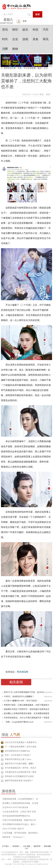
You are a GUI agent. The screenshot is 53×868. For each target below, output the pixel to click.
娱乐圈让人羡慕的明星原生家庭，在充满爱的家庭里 (27, 713)
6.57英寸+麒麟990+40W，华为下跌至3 (20, 701)
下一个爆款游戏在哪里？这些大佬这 (21, 747)
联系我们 (16, 846)
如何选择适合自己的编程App (17, 751)
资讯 (5, 30)
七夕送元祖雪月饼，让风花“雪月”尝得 (19, 812)
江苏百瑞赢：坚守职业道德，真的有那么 (20, 833)
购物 (15, 49)
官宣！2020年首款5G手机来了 (18, 755)
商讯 (46, 39)
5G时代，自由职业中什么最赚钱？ (19, 696)
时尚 (5, 39)
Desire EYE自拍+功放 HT (13, 829)
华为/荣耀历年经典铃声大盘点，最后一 (20, 824)
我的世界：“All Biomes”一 (14, 837)
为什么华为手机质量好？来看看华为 (21, 742)
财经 (15, 30)
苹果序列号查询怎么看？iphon (18, 759)
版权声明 (37, 846)
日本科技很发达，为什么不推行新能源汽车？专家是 (27, 718)
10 (2, 781)
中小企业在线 (30, 68)
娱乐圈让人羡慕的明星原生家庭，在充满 (20, 803)
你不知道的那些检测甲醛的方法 (16, 816)
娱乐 (25, 30)
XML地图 (26, 846)
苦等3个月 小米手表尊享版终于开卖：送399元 (24, 692)
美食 (35, 39)
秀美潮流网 (22, 672)
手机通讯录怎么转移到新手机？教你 (21, 772)
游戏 (25, 39)
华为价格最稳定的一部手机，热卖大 (21, 768)
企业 (15, 39)
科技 (35, 30)
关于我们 (6, 846)
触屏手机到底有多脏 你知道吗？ (19, 781)
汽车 (46, 30)
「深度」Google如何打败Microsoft (19, 722)
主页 (20, 68)
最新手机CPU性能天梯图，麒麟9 (19, 764)
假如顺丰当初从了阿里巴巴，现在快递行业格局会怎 (27, 709)
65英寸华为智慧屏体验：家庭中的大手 (19, 820)
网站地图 (47, 846)
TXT (26, 848)
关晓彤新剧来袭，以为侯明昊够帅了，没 (20, 799)
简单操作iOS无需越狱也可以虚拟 (19, 776)
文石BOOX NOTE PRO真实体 (15, 807)
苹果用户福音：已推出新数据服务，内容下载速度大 (27, 705)
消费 (5, 49)
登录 (25, 21)
